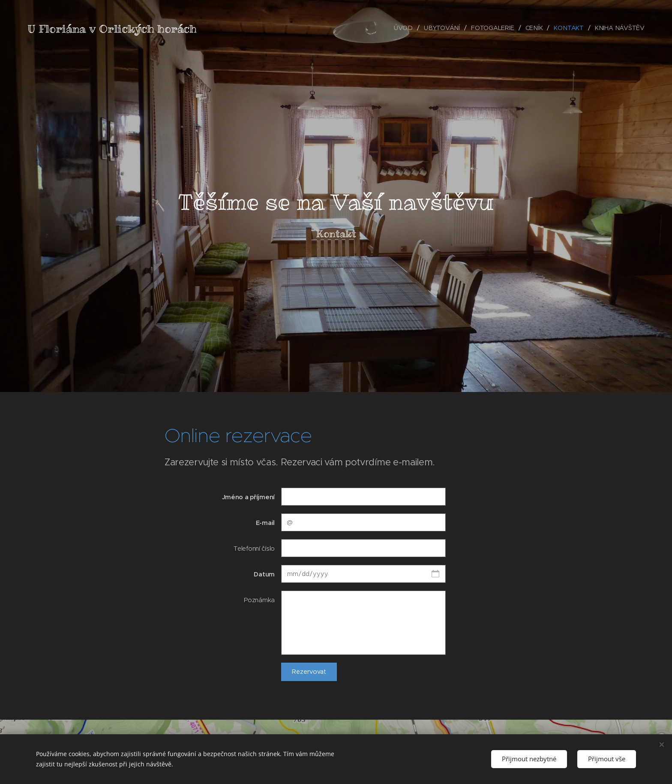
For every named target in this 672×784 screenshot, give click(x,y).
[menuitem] (405, 28)
